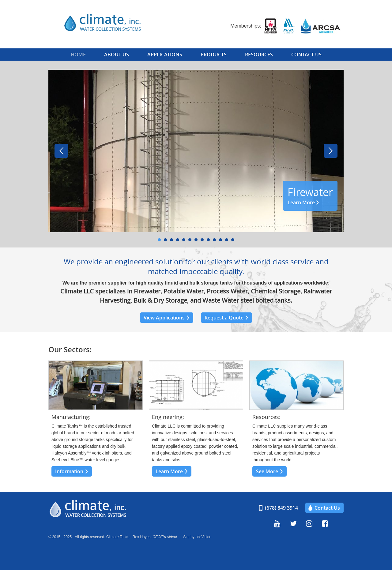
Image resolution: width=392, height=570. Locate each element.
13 (233, 240)
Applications (165, 55)
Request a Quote (224, 318)
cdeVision (203, 537)
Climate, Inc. (110, 23)
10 (214, 240)
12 (227, 240)
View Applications (164, 318)
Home (78, 55)
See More (267, 471)
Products (214, 55)
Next (331, 151)
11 (221, 240)
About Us (117, 55)
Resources (259, 55)
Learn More (301, 202)
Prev (61, 151)
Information (69, 471)
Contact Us (306, 55)
